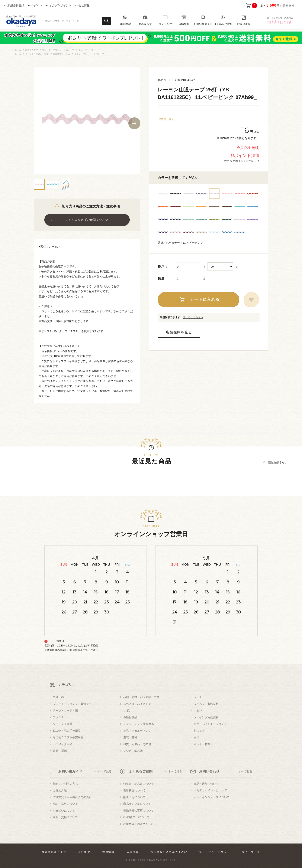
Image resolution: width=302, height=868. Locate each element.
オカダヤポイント (60, 5)
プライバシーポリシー (215, 852)
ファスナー (60, 717)
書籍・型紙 (60, 751)
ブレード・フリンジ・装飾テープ (74, 704)
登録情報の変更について (139, 811)
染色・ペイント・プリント (210, 724)
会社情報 (84, 5)
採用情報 (109, 852)
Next (134, 123)
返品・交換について (65, 817)
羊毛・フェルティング (137, 731)
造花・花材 (130, 737)
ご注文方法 (60, 790)
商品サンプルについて (137, 804)
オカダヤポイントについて (210, 790)
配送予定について (134, 797)
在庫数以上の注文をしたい (140, 824)
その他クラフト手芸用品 (68, 737)
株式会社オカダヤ (54, 852)
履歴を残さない (278, 462)
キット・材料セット (206, 744)
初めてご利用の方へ (65, 784)
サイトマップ (251, 852)
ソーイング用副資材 (206, 717)
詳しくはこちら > (193, 317)
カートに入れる (205, 299)
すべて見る (105, 771)
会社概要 (84, 852)
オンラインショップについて (212, 797)
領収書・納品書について (139, 784)
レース (198, 697)
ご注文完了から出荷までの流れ (72, 797)
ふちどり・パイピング (137, 704)
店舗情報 (75, 650)
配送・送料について (65, 804)
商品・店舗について (206, 784)
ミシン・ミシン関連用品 (139, 724)
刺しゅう (199, 731)
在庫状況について (134, 790)
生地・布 (58, 697)
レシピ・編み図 (133, 751)
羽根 (196, 737)
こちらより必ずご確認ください (87, 220)
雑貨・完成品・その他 (137, 744)
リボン (127, 710)
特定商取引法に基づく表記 (169, 852)
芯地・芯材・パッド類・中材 (141, 697)
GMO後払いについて (136, 817)
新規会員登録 (16, 5)
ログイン (37, 5)
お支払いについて (64, 811)
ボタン (198, 710)
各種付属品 (130, 717)
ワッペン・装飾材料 (206, 704)
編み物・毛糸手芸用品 (67, 731)
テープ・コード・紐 (65, 710)
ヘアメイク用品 (63, 744)
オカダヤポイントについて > (242, 161)
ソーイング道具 (63, 724)
